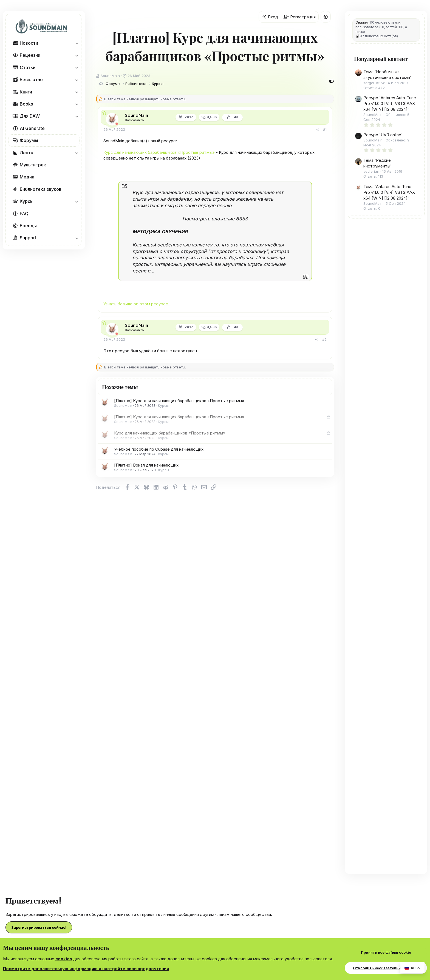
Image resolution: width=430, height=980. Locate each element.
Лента (26, 153)
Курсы (27, 201)
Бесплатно (31, 79)
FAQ (24, 214)
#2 (324, 340)
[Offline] (117, 124)
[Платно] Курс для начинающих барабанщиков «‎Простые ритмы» (179, 401)
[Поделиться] (318, 130)
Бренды (28, 226)
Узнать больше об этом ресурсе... (137, 304)
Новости (29, 43)
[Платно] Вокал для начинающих (146, 465)
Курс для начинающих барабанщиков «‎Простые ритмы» (159, 152)
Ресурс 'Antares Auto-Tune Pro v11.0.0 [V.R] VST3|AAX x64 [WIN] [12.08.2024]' (390, 103)
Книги (26, 92)
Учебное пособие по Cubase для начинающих (159, 449)
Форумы (29, 140)
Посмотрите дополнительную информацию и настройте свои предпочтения (86, 969)
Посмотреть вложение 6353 (215, 219)
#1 (325, 130)
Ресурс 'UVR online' (383, 135)
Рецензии (30, 55)
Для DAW (30, 116)
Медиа (27, 177)
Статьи (28, 67)
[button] (77, 43)
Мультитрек (33, 165)
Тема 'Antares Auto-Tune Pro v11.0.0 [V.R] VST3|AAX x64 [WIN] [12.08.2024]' (389, 192)
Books (26, 104)
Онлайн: (362, 22)
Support (28, 238)
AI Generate (32, 128)
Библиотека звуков (41, 189)
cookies (64, 959)
